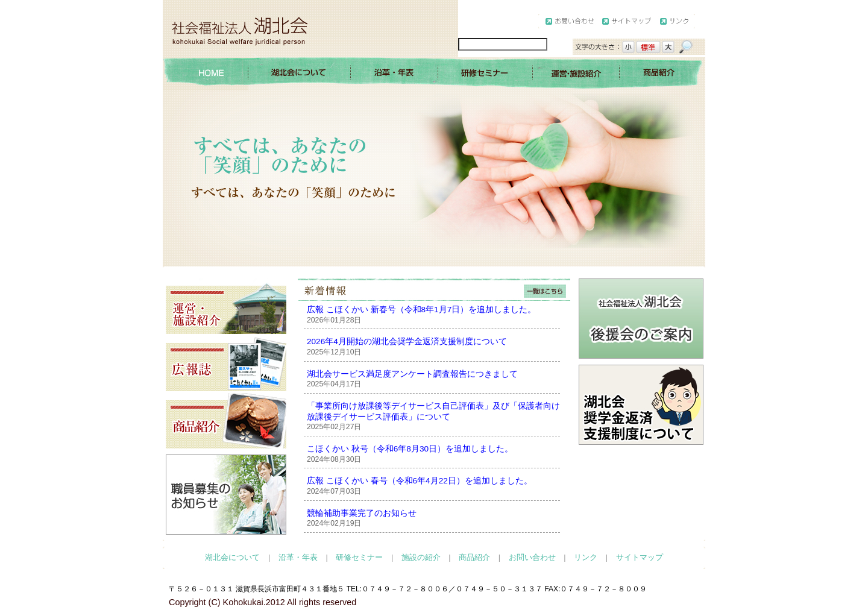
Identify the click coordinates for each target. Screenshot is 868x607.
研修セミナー (359, 557)
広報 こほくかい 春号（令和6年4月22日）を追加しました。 (420, 481)
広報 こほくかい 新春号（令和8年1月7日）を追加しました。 (421, 310)
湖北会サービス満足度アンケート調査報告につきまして (412, 374)
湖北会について (232, 557)
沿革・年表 (298, 557)
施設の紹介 (421, 557)
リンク (586, 557)
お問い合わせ (532, 557)
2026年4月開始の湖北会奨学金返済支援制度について (407, 341)
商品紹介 (474, 557)
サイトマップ (640, 557)
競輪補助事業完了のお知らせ (362, 513)
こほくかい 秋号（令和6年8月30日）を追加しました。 (410, 449)
